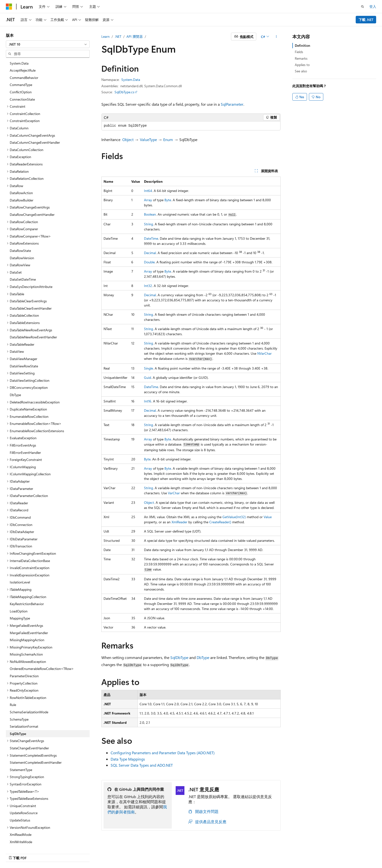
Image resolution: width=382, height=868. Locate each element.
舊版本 (251, 853)
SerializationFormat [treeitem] (24, 703)
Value (268, 517)
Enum (168, 139)
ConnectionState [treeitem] (22, 76)
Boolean (150, 214)
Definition (302, 45)
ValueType (148, 139)
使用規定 (320, 853)
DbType (203, 657)
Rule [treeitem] (13, 682)
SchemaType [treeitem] (19, 696)
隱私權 (299, 853)
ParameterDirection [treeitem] (24, 653)
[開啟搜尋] (363, 7)
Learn (105, 36)
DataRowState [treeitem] (20, 227)
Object (128, 139)
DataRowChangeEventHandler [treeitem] (32, 191)
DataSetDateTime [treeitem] (23, 256)
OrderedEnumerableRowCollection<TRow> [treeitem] (42, 645)
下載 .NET (366, 20)
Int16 (148, 401)
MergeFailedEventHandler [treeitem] (29, 610)
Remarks (301, 58)
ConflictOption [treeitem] (21, 69)
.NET (118, 36)
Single (148, 368)
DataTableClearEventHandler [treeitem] (31, 285)
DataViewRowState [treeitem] (24, 343)
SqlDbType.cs (124, 92)
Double (149, 262)
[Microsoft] (9, 7)
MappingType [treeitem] (20, 595)
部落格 (267, 853)
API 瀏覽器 (135, 36)
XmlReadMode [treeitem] (21, 811)
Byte (168, 200)
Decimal (150, 253)
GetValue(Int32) (234, 517)
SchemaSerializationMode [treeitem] (29, 689)
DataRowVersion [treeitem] (22, 235)
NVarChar (264, 353)
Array (148, 200)
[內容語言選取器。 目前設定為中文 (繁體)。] (19, 853)
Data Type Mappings (128, 759)
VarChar (174, 493)
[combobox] (48, 44)
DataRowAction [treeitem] (21, 170)
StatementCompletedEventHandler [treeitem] (36, 739)
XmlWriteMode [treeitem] (21, 819)
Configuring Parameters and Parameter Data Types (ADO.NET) (163, 753)
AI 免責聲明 (231, 853)
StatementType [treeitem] (21, 747)
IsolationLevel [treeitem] (20, 559)
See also (301, 71)
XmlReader (179, 522)
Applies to (302, 65)
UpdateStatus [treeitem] (20, 797)
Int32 (148, 286)
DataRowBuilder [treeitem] (22, 177)
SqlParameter (232, 104)
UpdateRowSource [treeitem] (24, 790)
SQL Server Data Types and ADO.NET (142, 765)
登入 (373, 6)
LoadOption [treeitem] (19, 588)
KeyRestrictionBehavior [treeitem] (27, 581)
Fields (299, 52)
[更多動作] (276, 37)
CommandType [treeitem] (21, 62)
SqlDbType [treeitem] (18, 711)
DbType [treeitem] (15, 372)
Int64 (148, 191)
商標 (336, 853)
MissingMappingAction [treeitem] (27, 617)
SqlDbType (179, 657)
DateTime (151, 238)
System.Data (131, 80)
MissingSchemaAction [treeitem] (26, 631)
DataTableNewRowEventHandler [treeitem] (33, 314)
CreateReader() (220, 522)
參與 (285, 853)
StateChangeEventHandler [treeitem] (29, 725)
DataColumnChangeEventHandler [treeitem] (35, 119)
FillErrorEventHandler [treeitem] (25, 429)
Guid (148, 377)
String (148, 224)
